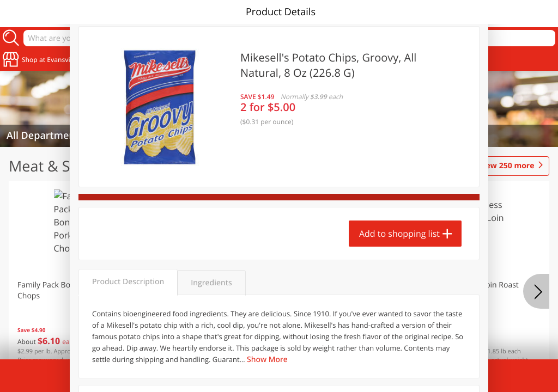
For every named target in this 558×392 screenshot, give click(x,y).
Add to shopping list (399, 234)
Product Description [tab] (128, 282)
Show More (267, 360)
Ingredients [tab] (211, 283)
